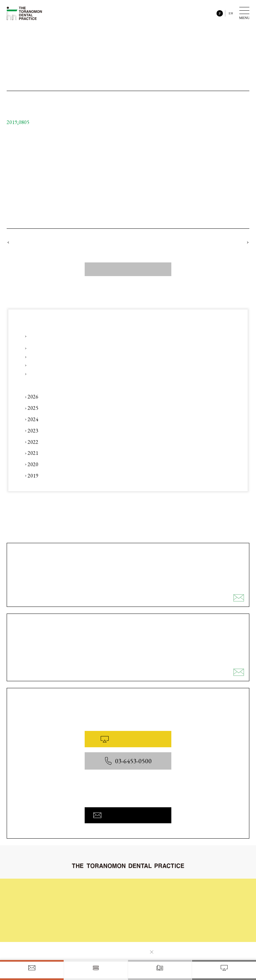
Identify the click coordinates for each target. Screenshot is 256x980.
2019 (33, 476)
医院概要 (147, 923)
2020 (33, 464)
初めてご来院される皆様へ (109, 889)
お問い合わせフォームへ (128, 815)
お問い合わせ (97, 932)
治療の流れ (149, 889)
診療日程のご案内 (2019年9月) (215, 242)
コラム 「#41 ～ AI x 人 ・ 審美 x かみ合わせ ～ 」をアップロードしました (96, 374)
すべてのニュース (128, 269)
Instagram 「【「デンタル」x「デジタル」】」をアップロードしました (89, 348)
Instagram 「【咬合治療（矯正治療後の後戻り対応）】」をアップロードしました (101, 357)
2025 (33, 408)
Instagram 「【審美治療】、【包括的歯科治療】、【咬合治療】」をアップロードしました (106, 365)
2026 (33, 397)
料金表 (91, 921)
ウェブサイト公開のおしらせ (40, 242)
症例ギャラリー (153, 900)
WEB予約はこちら (128, 739)
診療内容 (93, 900)
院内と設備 (149, 910)
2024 (33, 419)
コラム (91, 910)
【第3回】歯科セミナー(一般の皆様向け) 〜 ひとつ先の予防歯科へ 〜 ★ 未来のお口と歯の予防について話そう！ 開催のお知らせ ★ (130, 336)
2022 (33, 442)
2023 (33, 431)
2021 (33, 453)
